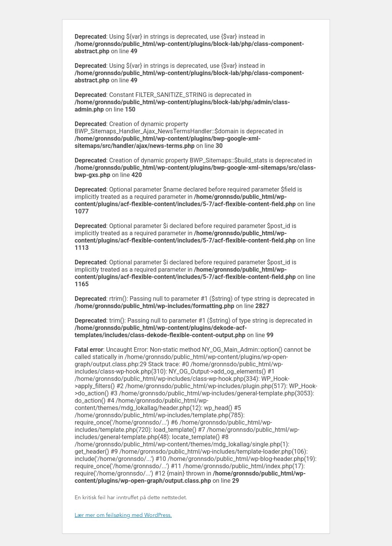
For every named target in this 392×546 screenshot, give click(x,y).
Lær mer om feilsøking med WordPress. (123, 515)
